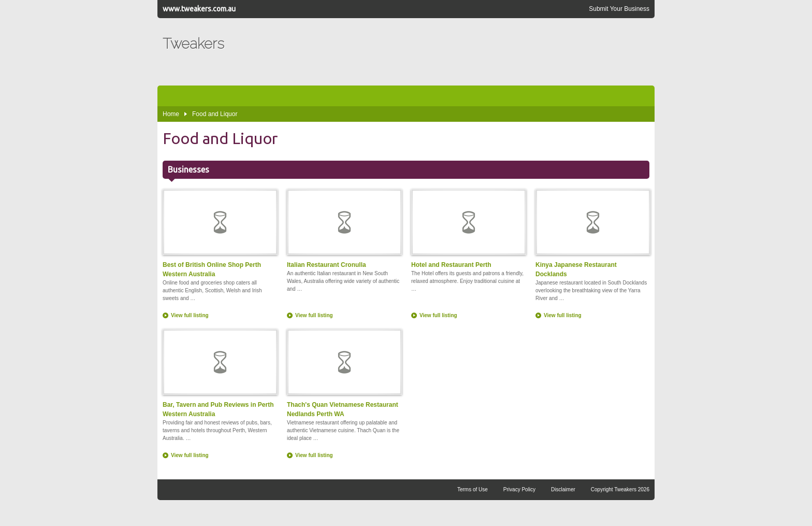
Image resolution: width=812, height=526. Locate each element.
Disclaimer (563, 489)
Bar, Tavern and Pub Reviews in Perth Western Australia (220, 373)
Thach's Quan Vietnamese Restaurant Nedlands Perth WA (344, 373)
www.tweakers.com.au (199, 9)
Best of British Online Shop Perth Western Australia (220, 233)
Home (171, 114)
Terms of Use (473, 489)
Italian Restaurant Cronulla (344, 229)
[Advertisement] (461, 52)
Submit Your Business (619, 9)
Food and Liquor (215, 114)
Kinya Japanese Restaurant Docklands (592, 233)
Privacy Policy (519, 489)
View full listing (190, 315)
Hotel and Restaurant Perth (468, 229)
